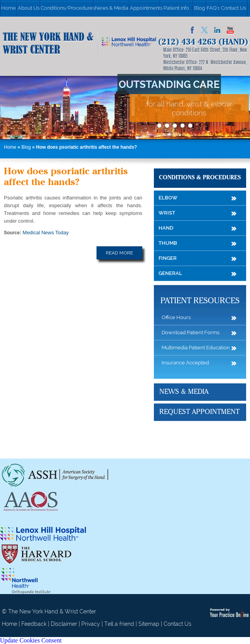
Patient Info (176, 8)
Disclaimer (64, 624)
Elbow (168, 198)
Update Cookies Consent (31, 640)
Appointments (145, 8)
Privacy (91, 624)
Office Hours (176, 317)
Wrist (167, 213)
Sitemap (149, 624)
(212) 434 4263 (187, 42)
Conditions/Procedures (67, 8)
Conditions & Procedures (200, 178)
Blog (200, 8)
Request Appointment (199, 412)
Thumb (168, 243)
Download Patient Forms (191, 332)
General (170, 273)
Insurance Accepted (185, 363)
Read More (119, 253)
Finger (168, 258)
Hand (166, 228)
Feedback (34, 624)
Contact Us (234, 8)
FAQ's (213, 8)
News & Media (112, 8)
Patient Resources (200, 301)
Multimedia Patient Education (196, 348)
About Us (29, 8)
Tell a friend (119, 624)
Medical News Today (46, 233)
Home (9, 8)
